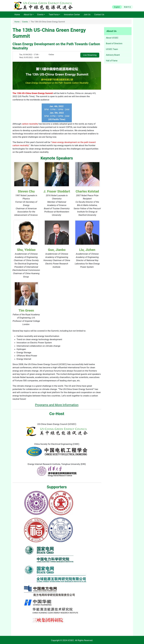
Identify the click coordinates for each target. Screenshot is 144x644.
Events (40, 15)
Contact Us (99, 15)
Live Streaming (90, 55)
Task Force (54, 15)
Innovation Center (72, 15)
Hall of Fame (112, 61)
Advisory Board (113, 55)
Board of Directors (114, 43)
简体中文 (127, 7)
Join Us (87, 15)
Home (17, 15)
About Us (28, 15)
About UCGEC (112, 38)
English (117, 7)
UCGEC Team (112, 49)
